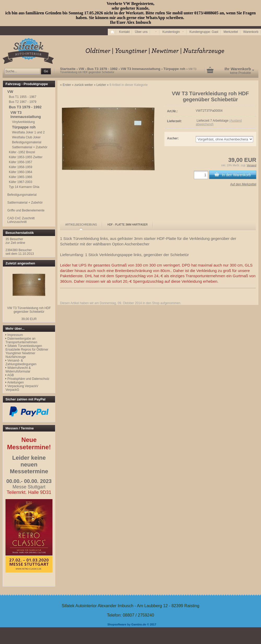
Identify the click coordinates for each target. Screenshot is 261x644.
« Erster (66, 85)
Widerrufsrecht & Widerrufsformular (18, 370)
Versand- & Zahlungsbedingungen (21, 362)
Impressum (15, 335)
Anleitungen (16, 382)
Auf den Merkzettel (243, 184)
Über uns (141, 32)
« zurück (78, 85)
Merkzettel (231, 32)
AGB (11, 375)
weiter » (90, 85)
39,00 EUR (29, 319)
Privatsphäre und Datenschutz (28, 379)
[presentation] (81, 225)
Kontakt (124, 32)
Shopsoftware (117, 624)
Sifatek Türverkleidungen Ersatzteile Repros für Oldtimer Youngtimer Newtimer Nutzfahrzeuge (27, 351)
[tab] (81, 225)
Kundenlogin (173, 32)
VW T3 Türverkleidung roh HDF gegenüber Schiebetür (29, 310)
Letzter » (102, 85)
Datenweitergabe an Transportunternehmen (21, 340)
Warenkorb (251, 32)
